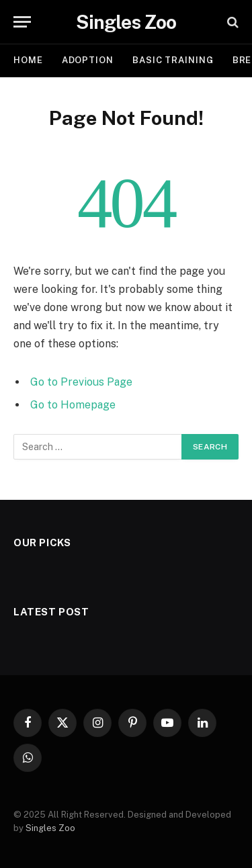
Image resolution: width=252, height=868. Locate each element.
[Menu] (22, 22)
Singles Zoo (50, 828)
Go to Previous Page (81, 382)
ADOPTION (88, 60)
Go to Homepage (73, 405)
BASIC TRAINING (173, 60)
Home (28, 60)
